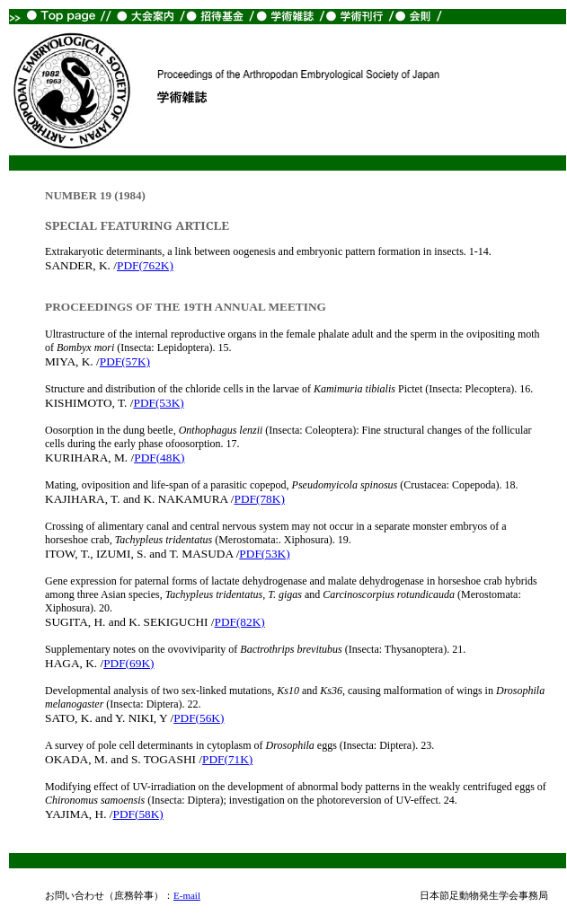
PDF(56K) (199, 718)
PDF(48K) (159, 458)
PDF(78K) (260, 499)
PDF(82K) (239, 622)
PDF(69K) (128, 663)
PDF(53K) (158, 403)
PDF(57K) (125, 361)
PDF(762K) (145, 265)
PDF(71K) (227, 759)
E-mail (187, 895)
